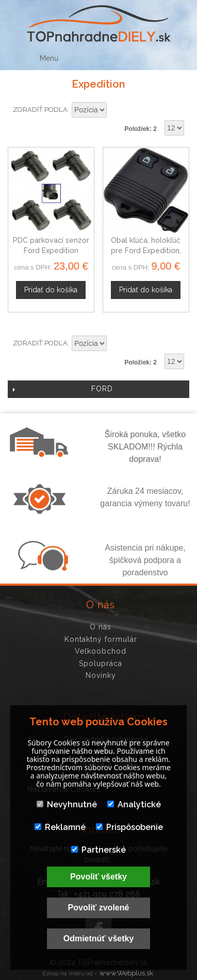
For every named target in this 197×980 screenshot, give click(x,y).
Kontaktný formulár (101, 639)
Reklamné (60, 827)
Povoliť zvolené (99, 908)
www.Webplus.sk (126, 973)
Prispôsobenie (129, 827)
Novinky (101, 675)
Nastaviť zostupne (116, 110)
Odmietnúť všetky (99, 939)
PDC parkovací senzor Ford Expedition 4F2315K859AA (51, 250)
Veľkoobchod (101, 651)
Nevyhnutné (67, 804)
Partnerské (98, 850)
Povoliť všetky (98, 877)
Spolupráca (101, 663)
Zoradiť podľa (40, 110)
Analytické (134, 804)
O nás (101, 627)
